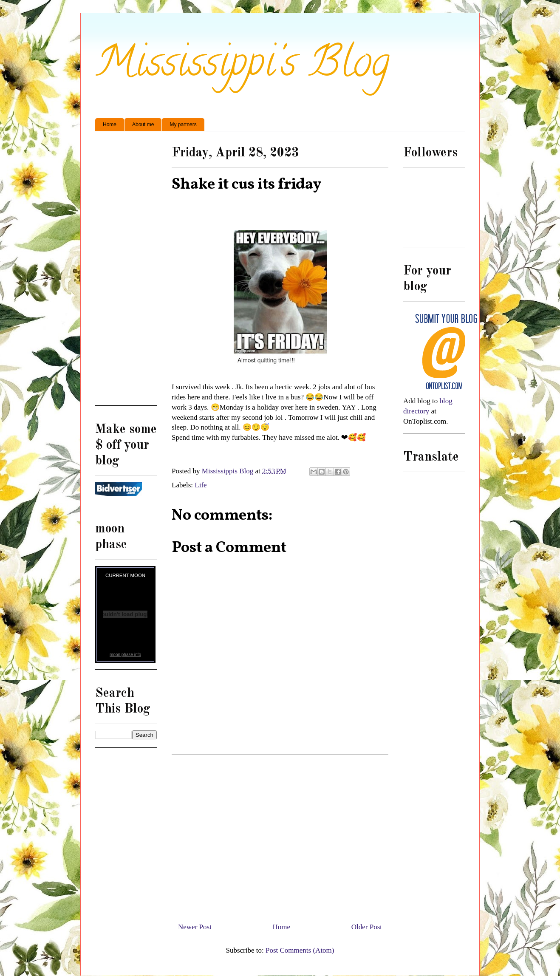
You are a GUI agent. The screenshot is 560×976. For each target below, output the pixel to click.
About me (143, 124)
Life (201, 485)
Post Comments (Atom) (300, 950)
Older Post (367, 927)
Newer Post (195, 927)
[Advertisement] (280, 835)
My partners (183, 124)
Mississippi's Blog (242, 66)
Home (110, 124)
